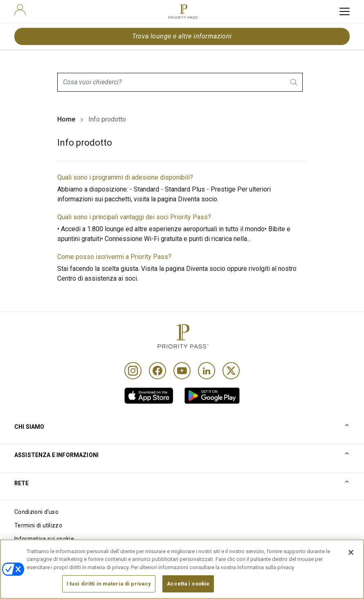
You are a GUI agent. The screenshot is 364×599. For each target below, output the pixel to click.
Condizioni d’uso (36, 512)
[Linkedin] (207, 371)
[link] (149, 396)
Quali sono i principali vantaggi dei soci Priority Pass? (134, 217)
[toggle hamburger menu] (345, 11)
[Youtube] (182, 371)
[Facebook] (157, 371)
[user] (20, 10)
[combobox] (180, 82)
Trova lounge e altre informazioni (182, 36)
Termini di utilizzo (38, 525)
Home (66, 119)
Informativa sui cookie (44, 539)
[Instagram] (133, 371)
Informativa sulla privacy (47, 552)
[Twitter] (231, 371)
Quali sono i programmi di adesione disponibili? (125, 177)
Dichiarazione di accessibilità (53, 566)
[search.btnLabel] (294, 82)
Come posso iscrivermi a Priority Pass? (114, 257)
